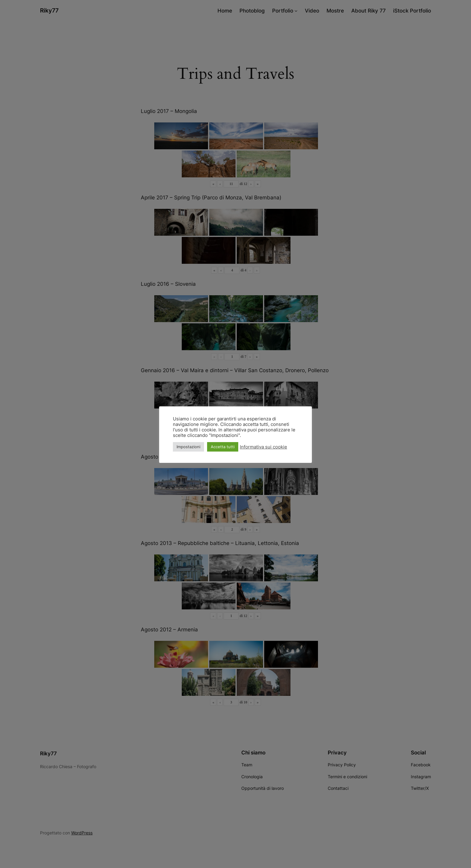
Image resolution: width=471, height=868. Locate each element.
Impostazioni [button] (188, 447)
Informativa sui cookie (263, 447)
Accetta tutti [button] (223, 447)
